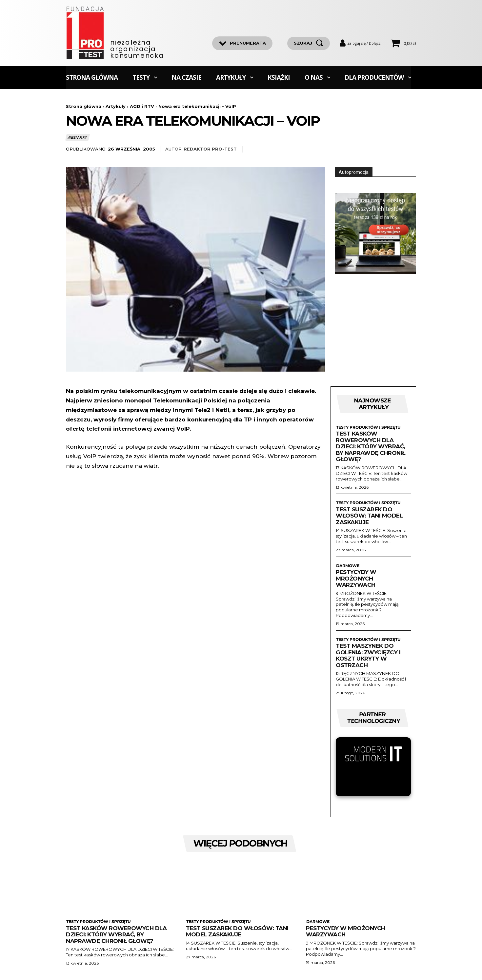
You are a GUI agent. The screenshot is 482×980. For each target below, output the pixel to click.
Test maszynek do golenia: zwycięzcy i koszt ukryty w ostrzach (368, 655)
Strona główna (84, 106)
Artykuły (116, 106)
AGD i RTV (142, 106)
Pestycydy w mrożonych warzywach (356, 578)
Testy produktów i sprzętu (368, 427)
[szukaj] (309, 43)
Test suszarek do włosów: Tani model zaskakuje (369, 516)
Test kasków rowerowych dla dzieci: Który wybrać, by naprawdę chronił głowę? (371, 446)
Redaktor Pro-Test (210, 149)
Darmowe (347, 566)
